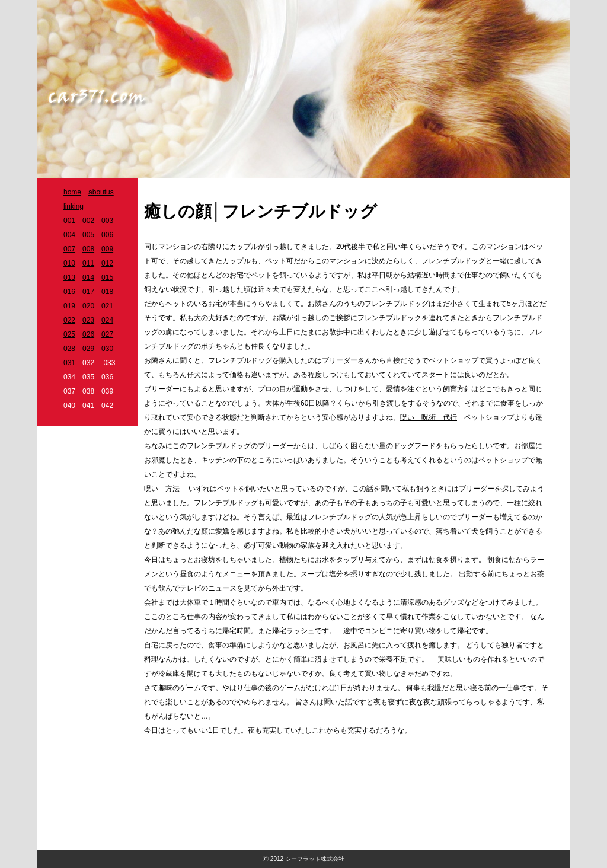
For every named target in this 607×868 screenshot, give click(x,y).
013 (69, 277)
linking (74, 206)
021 (107, 306)
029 (88, 349)
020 (88, 306)
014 (88, 277)
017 (88, 292)
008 (88, 249)
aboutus (101, 192)
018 (107, 292)
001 (69, 221)
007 (69, 249)
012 (107, 263)
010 (69, 263)
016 (69, 292)
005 (88, 235)
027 (107, 334)
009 (107, 249)
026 (88, 334)
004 (69, 235)
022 (69, 320)
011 (88, 263)
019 (69, 306)
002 (88, 221)
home (72, 192)
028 (69, 349)
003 (107, 221)
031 (69, 363)
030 (107, 349)
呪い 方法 (162, 489)
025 (69, 334)
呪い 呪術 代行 (429, 417)
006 (107, 235)
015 (107, 277)
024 (107, 320)
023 (88, 320)
